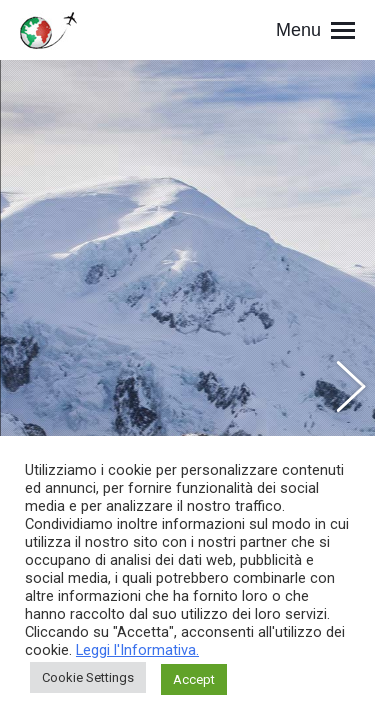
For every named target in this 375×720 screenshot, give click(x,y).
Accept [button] (194, 679)
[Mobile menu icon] (315, 30)
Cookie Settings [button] (88, 677)
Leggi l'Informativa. (137, 650)
